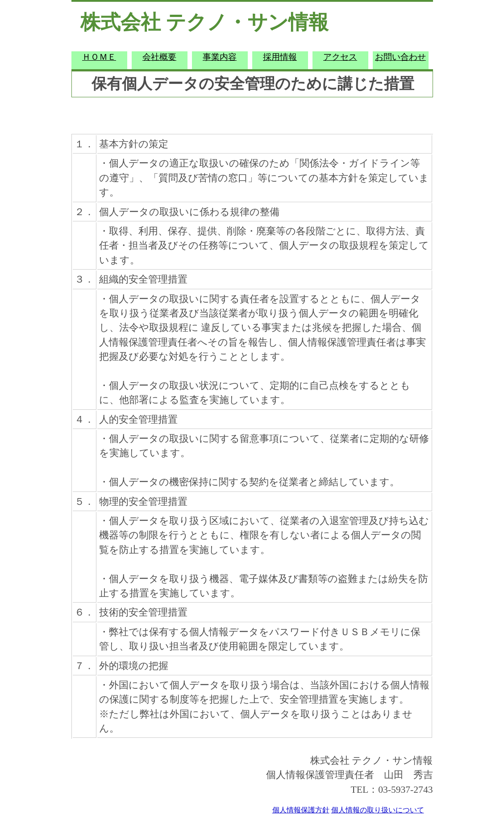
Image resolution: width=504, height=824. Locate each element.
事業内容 (220, 57)
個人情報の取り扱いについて (378, 810)
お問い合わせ (400, 57)
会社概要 (159, 57)
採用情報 (280, 57)
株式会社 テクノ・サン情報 (204, 22)
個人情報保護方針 (301, 810)
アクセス (340, 57)
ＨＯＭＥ (99, 57)
